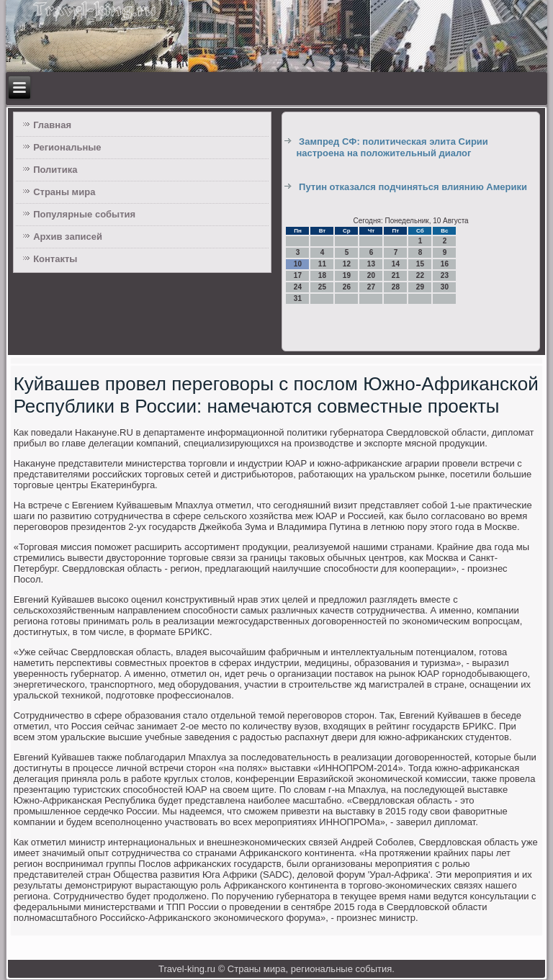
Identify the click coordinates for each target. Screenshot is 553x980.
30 (445, 287)
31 (298, 298)
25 (322, 287)
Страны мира (64, 192)
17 (298, 275)
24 (298, 287)
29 (420, 287)
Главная (52, 125)
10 (298, 264)
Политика (55, 170)
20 (371, 275)
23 (445, 275)
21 (396, 275)
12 (347, 264)
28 (396, 287)
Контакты (55, 259)
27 (371, 287)
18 (322, 275)
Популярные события (84, 214)
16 (445, 264)
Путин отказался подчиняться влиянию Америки (413, 187)
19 (347, 275)
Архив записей (68, 237)
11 (322, 264)
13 (371, 264)
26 (347, 287)
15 (420, 264)
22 (420, 275)
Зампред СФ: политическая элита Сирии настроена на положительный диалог (392, 147)
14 (396, 264)
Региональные (67, 147)
